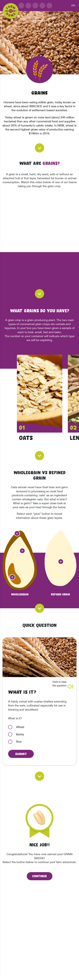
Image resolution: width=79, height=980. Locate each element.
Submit (21, 754)
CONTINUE (39, 876)
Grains (39, 93)
